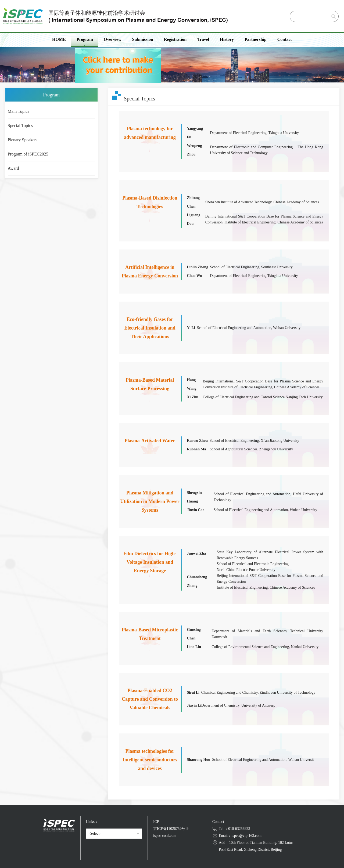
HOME (59, 39)
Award (13, 168)
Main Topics (19, 111)
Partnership (256, 39)
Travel (203, 39)
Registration (175, 39)
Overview (113, 39)
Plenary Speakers (23, 140)
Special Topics (20, 126)
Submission (143, 39)
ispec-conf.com (165, 836)
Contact (285, 39)
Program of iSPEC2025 (28, 154)
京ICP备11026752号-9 (171, 829)
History (227, 39)
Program (85, 39)
